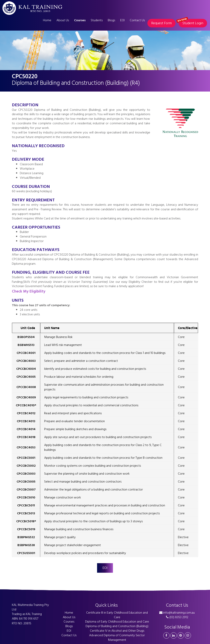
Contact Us (137, 20)
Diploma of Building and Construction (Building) (117, 626)
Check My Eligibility (29, 291)
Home (47, 20)
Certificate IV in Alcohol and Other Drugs (117, 631)
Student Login (191, 22)
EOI (122, 20)
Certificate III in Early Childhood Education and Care (117, 615)
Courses (80, 20)
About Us (63, 20)
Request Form (161, 23)
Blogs (111, 20)
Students (97, 20)
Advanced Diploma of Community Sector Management (117, 638)
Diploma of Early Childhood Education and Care (117, 622)
